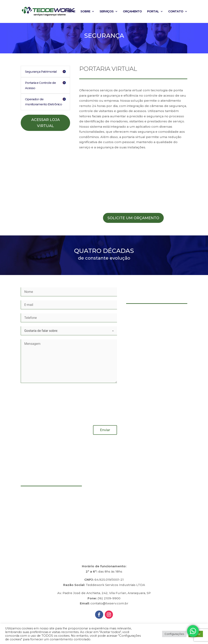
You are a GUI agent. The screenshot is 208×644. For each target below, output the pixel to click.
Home (71, 12)
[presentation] (37, 403)
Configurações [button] (174, 634)
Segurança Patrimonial (41, 72)
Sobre (85, 12)
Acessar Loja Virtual (45, 123)
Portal (153, 12)
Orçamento (132, 12)
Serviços (107, 12)
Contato (176, 12)
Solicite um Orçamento (133, 218)
